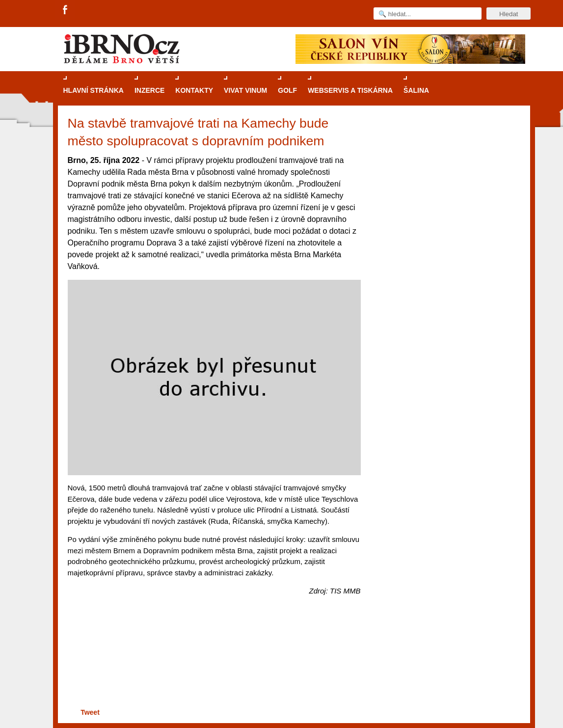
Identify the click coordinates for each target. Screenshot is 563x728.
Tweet (90, 712)
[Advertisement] (213, 668)
